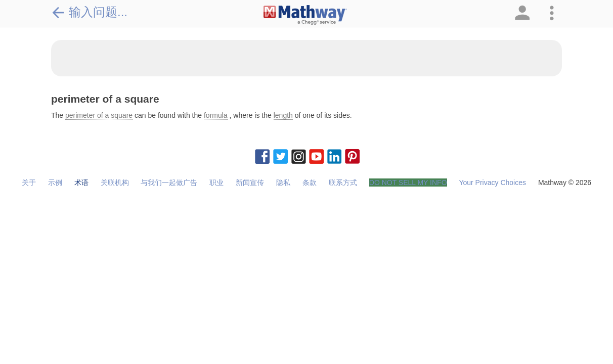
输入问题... (89, 12)
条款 (310, 183)
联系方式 (343, 183)
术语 (81, 183)
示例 (55, 183)
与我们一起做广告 (169, 183)
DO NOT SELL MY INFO (408, 183)
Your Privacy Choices (492, 183)
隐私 (283, 183)
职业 (216, 183)
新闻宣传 (250, 183)
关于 (29, 183)
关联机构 (115, 183)
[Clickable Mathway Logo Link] (305, 15)
